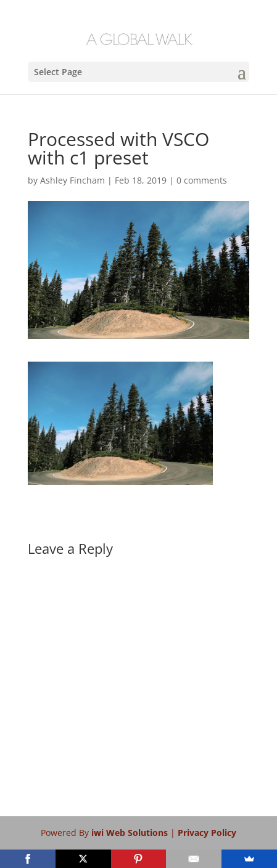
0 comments (202, 180)
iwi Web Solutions (131, 833)
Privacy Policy (207, 833)
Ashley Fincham (72, 180)
